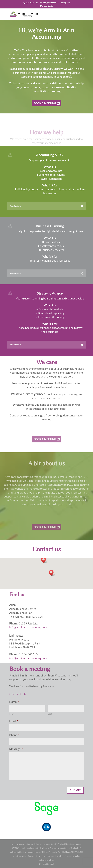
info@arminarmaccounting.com (28, 627)
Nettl (52, 864)
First (12, 714)
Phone (14, 735)
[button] (52, 573)
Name (14, 702)
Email (14, 721)
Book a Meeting (45, 104)
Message (16, 749)
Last (50, 714)
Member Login (46, 6)
